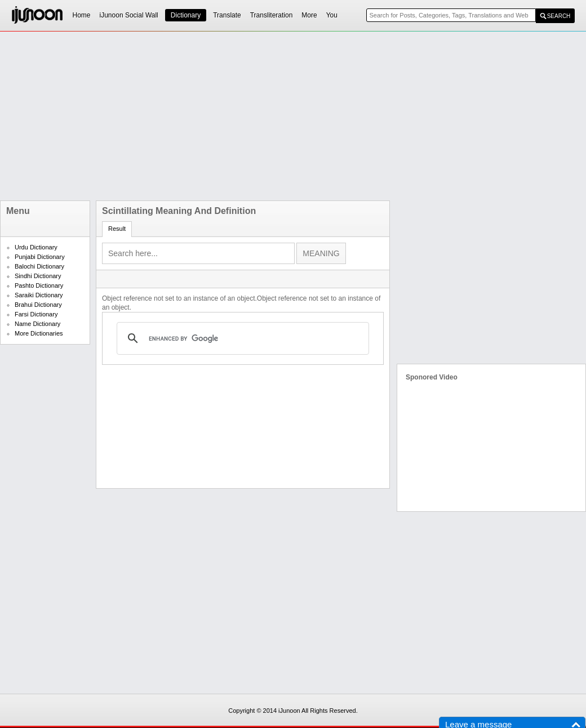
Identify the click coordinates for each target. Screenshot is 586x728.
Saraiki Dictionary (39, 295)
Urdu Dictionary (36, 247)
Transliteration (272, 15)
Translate (227, 15)
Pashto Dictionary (39, 285)
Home (82, 15)
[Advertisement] (243, 116)
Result (117, 229)
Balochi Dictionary (39, 266)
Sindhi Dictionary (38, 276)
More (309, 15)
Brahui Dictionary (38, 305)
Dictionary (186, 15)
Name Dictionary (37, 324)
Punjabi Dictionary (40, 257)
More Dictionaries (39, 333)
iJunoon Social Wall (129, 15)
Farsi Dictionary (36, 314)
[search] (241, 338)
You (332, 15)
